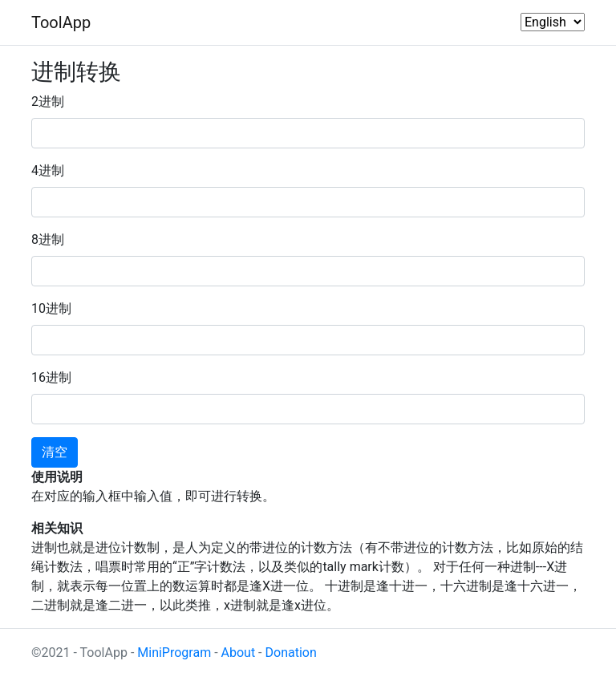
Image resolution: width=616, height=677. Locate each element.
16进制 (51, 377)
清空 (55, 452)
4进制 (48, 170)
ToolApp (61, 22)
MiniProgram (174, 653)
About (239, 653)
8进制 (48, 239)
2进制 (48, 101)
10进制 (51, 308)
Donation (291, 653)
